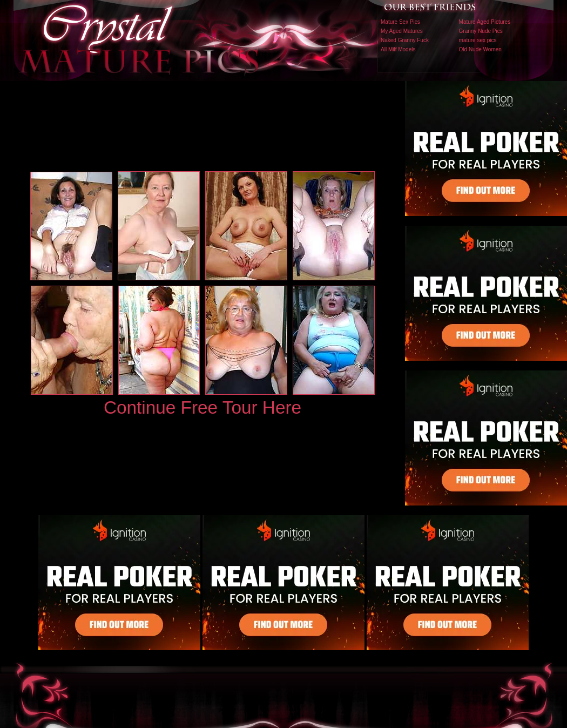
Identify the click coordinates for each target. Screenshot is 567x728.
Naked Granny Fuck (405, 40)
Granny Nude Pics (481, 31)
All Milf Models (398, 49)
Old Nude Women (480, 49)
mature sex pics (478, 40)
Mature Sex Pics (400, 22)
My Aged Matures (402, 31)
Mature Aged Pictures (485, 22)
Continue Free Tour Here (202, 407)
